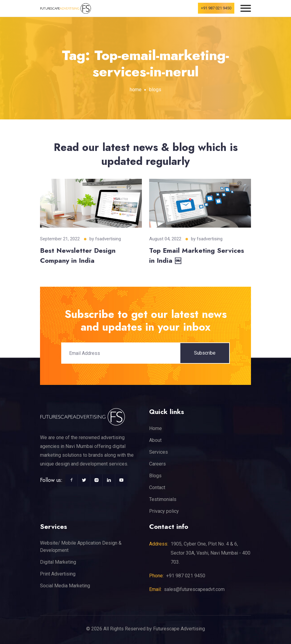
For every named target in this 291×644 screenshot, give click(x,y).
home (136, 90)
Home (156, 428)
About (155, 440)
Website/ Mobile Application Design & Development (81, 547)
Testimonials (163, 499)
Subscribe (205, 353)
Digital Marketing (58, 562)
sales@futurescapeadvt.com (194, 589)
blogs (155, 90)
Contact (157, 487)
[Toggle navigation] (246, 8)
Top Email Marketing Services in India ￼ (197, 255)
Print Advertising (58, 574)
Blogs (155, 476)
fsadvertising (108, 239)
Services (159, 452)
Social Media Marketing (65, 586)
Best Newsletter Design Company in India (78, 255)
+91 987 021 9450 (216, 8)
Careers (157, 464)
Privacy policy (164, 511)
